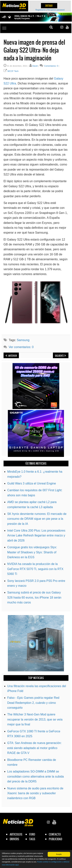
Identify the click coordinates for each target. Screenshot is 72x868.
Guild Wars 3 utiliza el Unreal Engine (32, 483)
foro (32, 834)
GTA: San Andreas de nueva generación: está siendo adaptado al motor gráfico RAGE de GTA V (35, 748)
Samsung (23, 340)
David (35, 66)
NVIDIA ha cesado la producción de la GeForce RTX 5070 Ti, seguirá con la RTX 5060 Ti (35, 569)
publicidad (55, 839)
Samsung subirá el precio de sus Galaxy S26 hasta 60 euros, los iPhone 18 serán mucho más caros (34, 597)
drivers (14, 839)
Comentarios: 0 (51, 66)
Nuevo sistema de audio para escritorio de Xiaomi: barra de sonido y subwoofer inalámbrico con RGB (35, 793)
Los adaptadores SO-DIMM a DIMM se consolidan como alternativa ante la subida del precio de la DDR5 (36, 776)
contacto (55, 834)
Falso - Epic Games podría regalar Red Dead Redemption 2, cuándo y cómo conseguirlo (33, 703)
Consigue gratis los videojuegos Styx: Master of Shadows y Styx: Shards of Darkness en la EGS (32, 552)
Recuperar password (56, 10)
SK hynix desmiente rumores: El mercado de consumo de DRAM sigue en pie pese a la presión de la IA (37, 519)
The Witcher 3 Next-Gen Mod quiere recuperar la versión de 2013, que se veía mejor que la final (35, 719)
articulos (16, 834)
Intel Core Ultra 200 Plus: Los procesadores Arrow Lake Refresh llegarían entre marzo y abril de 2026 (36, 536)
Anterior (11, 356)
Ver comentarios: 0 (21, 347)
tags (32, 839)
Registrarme (41, 10)
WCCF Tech (13, 71)
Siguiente (60, 356)
